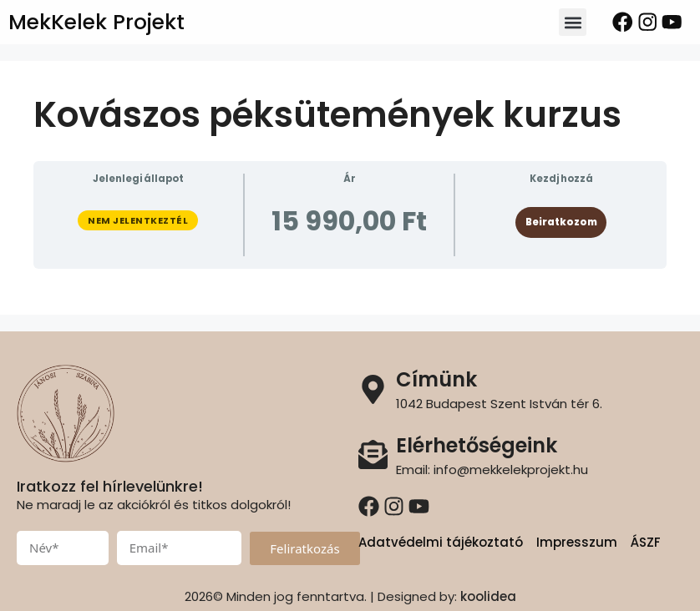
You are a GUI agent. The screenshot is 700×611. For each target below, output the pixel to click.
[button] (573, 22)
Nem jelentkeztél (138, 220)
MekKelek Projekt (96, 22)
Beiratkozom (561, 222)
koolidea (488, 596)
